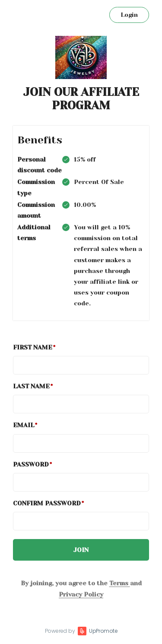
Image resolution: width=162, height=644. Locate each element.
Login (129, 15)
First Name (33, 347)
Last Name (31, 386)
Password (31, 464)
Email (24, 425)
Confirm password (47, 503)
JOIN (81, 550)
